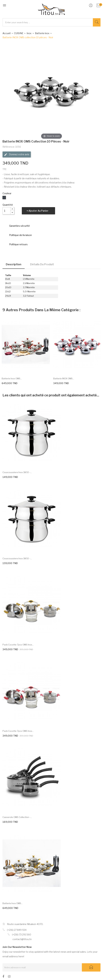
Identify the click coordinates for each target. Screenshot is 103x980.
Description (14, 264)
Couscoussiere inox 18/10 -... (17, 472)
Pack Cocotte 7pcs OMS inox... (18, 645)
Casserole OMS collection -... (17, 817)
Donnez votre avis (17, 155)
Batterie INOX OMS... (64, 378)
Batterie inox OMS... (12, 378)
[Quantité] (6, 211)
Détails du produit (42, 264)
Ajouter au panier (38, 211)
